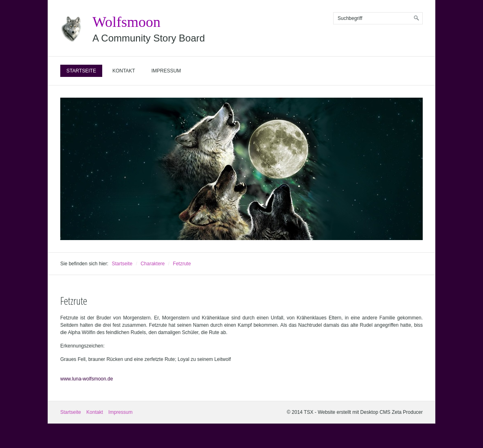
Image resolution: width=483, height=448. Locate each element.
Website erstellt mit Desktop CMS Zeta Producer (370, 412)
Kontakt (124, 71)
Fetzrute (182, 264)
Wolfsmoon (126, 22)
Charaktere (153, 264)
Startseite (81, 71)
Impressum (166, 71)
